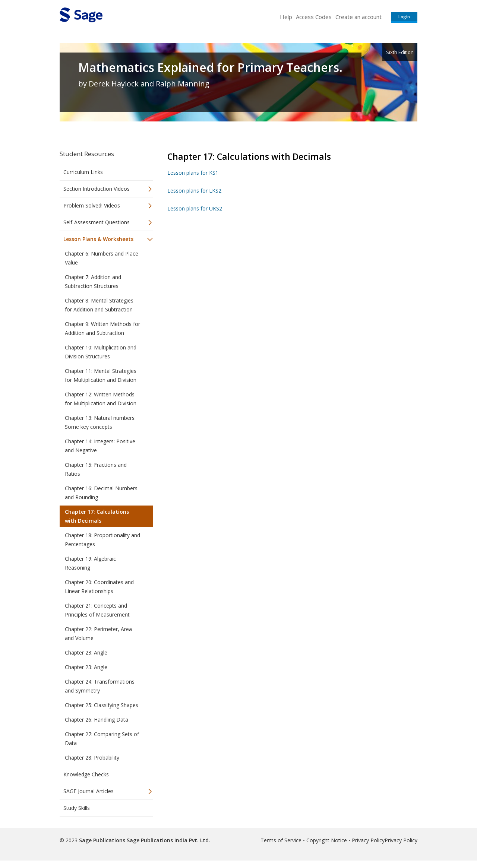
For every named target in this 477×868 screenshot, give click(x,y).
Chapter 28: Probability (92, 758)
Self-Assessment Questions (97, 222)
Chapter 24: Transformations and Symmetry (100, 686)
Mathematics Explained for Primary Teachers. (210, 67)
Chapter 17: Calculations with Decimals (97, 516)
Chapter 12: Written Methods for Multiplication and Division (101, 399)
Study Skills (77, 808)
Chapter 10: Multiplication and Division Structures (101, 352)
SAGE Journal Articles (89, 791)
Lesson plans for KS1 (193, 173)
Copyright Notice (327, 840)
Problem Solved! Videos (92, 205)
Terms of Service (281, 840)
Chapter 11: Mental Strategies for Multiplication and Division (101, 375)
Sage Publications (102, 840)
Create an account (358, 17)
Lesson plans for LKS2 (194, 191)
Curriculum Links (83, 172)
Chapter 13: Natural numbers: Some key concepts (100, 422)
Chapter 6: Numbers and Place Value (102, 258)
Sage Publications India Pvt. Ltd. (168, 840)
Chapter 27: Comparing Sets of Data (102, 739)
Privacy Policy (368, 840)
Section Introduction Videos (97, 189)
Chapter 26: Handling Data (97, 720)
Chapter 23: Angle (86, 652)
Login (404, 17)
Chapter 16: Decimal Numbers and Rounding (101, 493)
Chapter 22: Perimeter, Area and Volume (98, 633)
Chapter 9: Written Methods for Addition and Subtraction (102, 328)
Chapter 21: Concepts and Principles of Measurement (97, 610)
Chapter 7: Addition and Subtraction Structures (93, 281)
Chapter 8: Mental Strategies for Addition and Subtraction (99, 305)
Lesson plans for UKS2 (195, 208)
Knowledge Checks (86, 774)
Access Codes (314, 17)
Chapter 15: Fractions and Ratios (96, 469)
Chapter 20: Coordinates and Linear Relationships (99, 587)
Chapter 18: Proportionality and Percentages (102, 540)
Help (286, 17)
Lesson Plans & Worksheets (98, 239)
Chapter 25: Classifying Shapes (102, 705)
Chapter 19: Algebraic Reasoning (90, 563)
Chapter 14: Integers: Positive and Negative (100, 446)
